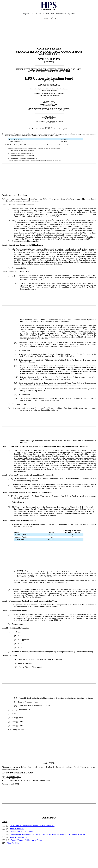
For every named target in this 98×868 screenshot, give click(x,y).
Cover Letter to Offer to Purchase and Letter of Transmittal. (32, 826)
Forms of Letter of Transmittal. (22, 831)
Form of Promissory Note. (20, 837)
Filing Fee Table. (13, 843)
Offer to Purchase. (17, 829)
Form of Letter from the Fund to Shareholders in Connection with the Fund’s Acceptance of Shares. (48, 834)
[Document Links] (49, 19)
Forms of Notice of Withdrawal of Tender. (26, 840)
